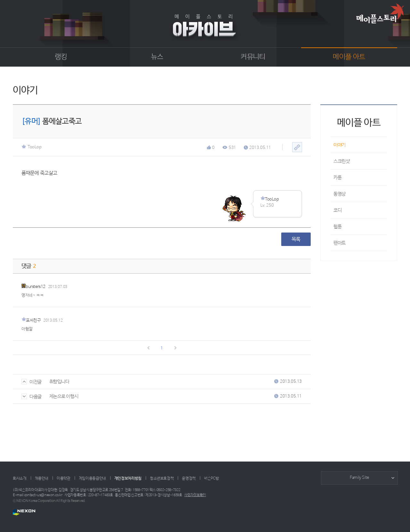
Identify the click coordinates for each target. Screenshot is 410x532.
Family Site (359, 478)
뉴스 (157, 57)
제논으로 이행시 (64, 396)
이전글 (32, 382)
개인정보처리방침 (128, 479)
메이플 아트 (349, 57)
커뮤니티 (253, 57)
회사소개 (20, 479)
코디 (337, 210)
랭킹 (61, 57)
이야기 (340, 145)
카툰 (337, 178)
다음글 (32, 397)
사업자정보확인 (195, 495)
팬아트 (340, 243)
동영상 (340, 194)
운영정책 (189, 479)
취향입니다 (59, 382)
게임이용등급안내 (92, 479)
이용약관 (64, 479)
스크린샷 (341, 161)
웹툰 (337, 227)
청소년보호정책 (162, 479)
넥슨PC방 (211, 479)
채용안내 (42, 479)
